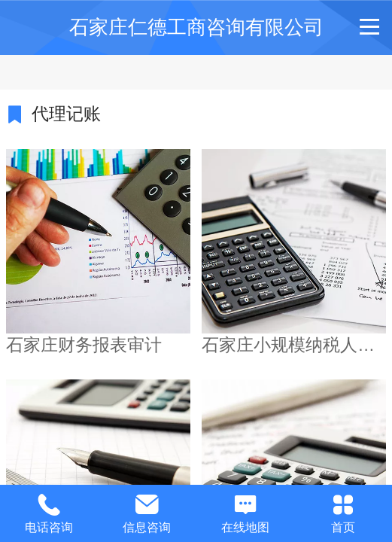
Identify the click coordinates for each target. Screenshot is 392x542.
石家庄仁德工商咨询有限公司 (196, 27)
